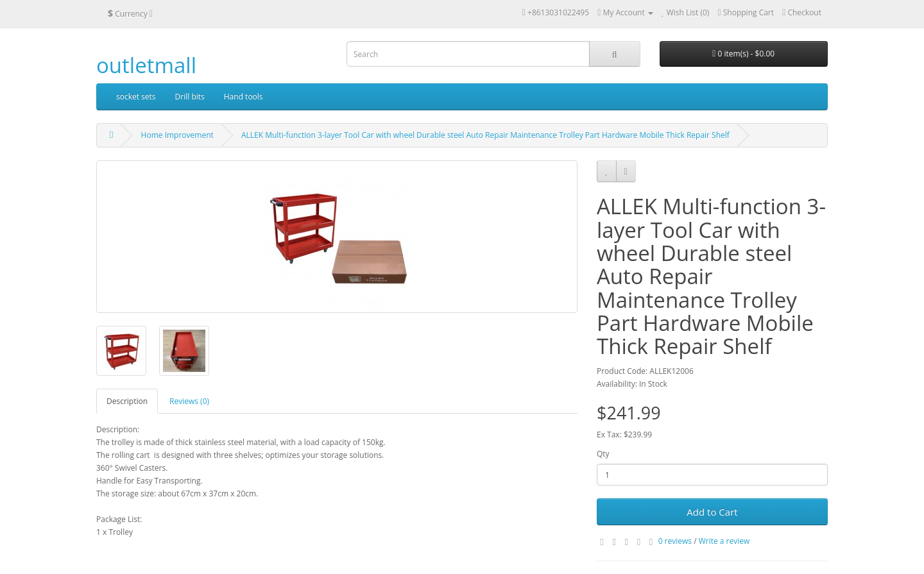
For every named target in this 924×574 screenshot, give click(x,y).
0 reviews (675, 541)
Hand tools (244, 97)
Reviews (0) (189, 401)
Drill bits (190, 97)
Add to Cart (712, 512)
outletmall (146, 65)
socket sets (136, 97)
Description (127, 401)
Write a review (724, 541)
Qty (603, 454)
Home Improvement (177, 135)
